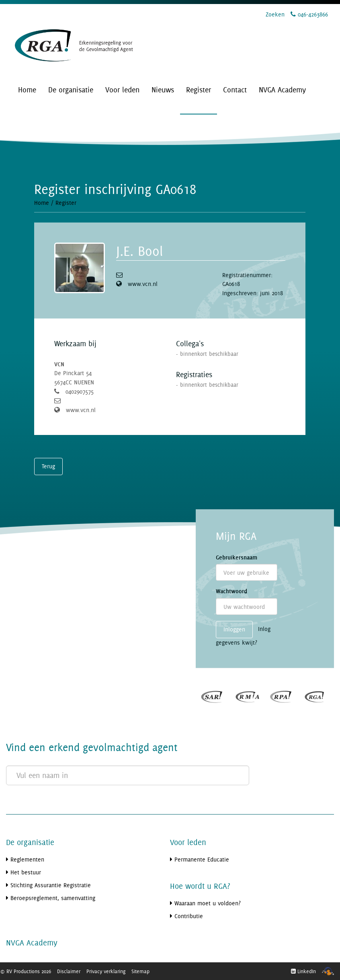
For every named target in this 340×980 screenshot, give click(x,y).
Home (42, 203)
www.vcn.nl (143, 284)
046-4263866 (309, 14)
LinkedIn (303, 971)
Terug (48, 466)
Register (66, 203)
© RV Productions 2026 (26, 971)
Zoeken (275, 14)
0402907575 (80, 391)
